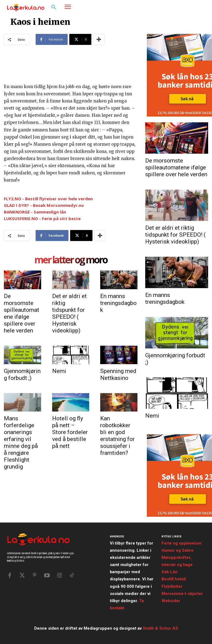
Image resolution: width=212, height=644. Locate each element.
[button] (54, 7)
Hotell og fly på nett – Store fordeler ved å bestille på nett (70, 432)
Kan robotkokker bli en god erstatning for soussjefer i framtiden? (117, 436)
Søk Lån (169, 572)
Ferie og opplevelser (182, 543)
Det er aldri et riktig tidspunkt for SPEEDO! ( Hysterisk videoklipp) (69, 313)
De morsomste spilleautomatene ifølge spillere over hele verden (22, 313)
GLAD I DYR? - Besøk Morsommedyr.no (44, 205)
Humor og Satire (177, 550)
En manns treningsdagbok (118, 303)
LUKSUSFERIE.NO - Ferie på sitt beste (42, 218)
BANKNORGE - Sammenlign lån (35, 212)
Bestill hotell (174, 579)
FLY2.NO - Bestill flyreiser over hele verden (48, 199)
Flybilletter (172, 586)
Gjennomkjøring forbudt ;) (22, 374)
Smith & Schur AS (160, 628)
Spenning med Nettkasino (118, 374)
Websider (171, 601)
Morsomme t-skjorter (182, 594)
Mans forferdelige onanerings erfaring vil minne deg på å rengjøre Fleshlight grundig (21, 443)
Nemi (59, 371)
